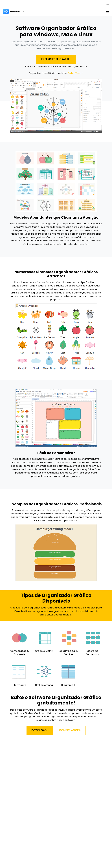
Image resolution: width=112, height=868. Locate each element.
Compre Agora (70, 730)
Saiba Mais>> (75, 73)
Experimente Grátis (55, 59)
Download (39, 730)
